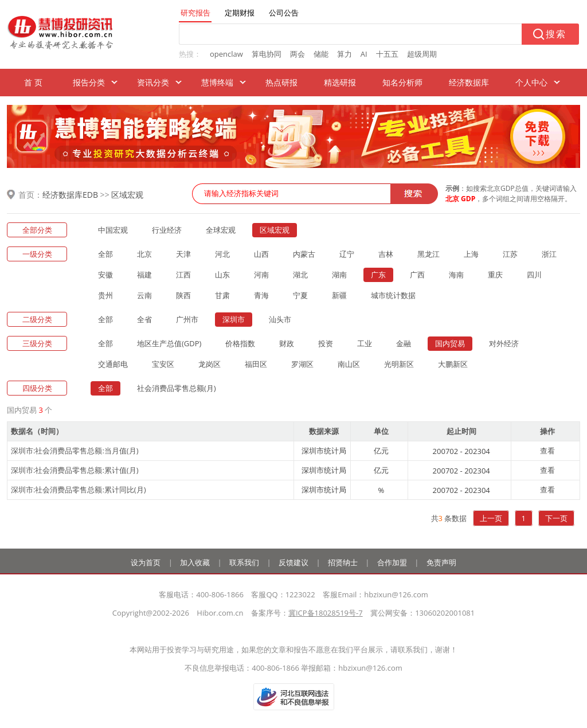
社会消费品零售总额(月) (177, 388)
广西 (417, 275)
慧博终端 (217, 82)
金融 (404, 343)
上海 (471, 254)
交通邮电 (113, 364)
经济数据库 (469, 82)
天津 (183, 254)
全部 (105, 254)
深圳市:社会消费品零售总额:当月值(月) (75, 451)
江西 (183, 275)
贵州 (105, 295)
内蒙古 (304, 254)
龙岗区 (210, 364)
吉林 (386, 254)
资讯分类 (153, 82)
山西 (261, 254)
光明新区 (399, 364)
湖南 (339, 275)
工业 (365, 343)
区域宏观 (127, 195)
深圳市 (234, 319)
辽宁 (347, 254)
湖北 (300, 275)
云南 (144, 295)
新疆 (339, 295)
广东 (378, 275)
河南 (261, 275)
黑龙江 (428, 254)
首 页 (33, 82)
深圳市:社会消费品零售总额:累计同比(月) (79, 490)
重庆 (495, 275)
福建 (144, 275)
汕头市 (280, 319)
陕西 (183, 295)
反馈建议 (293, 562)
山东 (222, 275)
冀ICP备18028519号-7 (326, 613)
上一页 (491, 518)
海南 (456, 275)
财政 (287, 343)
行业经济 (167, 230)
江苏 (510, 254)
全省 (144, 319)
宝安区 (163, 364)
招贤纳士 (343, 562)
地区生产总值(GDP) (169, 343)
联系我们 (244, 562)
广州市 (187, 319)
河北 (222, 254)
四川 (534, 275)
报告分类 (89, 82)
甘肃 (222, 295)
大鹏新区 (453, 364)
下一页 (556, 518)
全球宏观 (221, 230)
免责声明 (441, 562)
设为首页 (146, 562)
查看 (547, 451)
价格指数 (240, 343)
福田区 (256, 364)
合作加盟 (392, 562)
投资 (326, 343)
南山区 (349, 364)
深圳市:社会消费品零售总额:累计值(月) (75, 470)
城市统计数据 (393, 295)
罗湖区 (302, 364)
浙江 (549, 254)
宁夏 (300, 295)
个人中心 (531, 82)
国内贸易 (450, 343)
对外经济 (504, 343)
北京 (144, 254)
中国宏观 (113, 230)
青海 (261, 295)
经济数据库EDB (70, 195)
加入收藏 (195, 562)
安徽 (105, 275)
